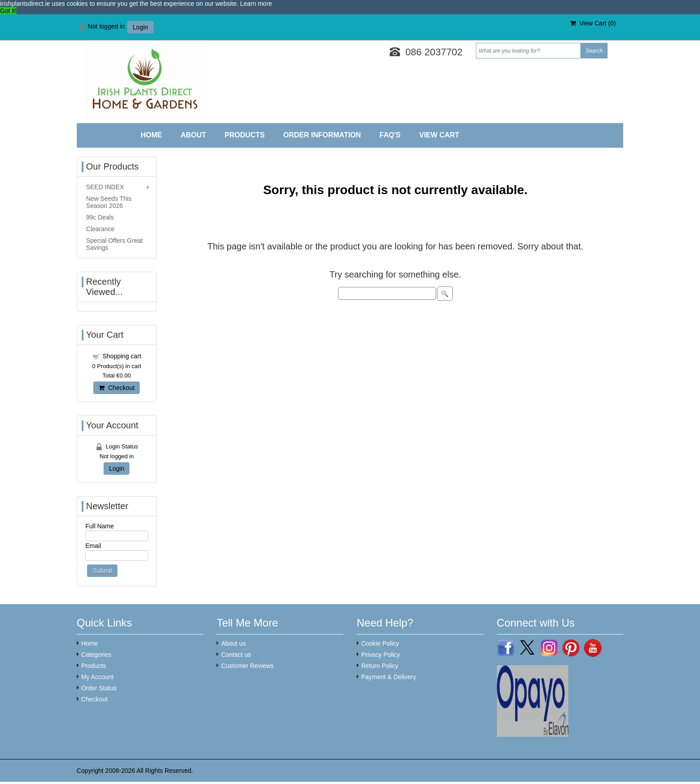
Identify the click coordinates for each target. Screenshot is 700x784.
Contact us (236, 655)
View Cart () (593, 23)
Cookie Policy (380, 643)
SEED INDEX (105, 187)
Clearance (100, 229)
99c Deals (100, 217)
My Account (97, 677)
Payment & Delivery (389, 677)
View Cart (439, 135)
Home (151, 135)
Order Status (99, 688)
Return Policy (380, 666)
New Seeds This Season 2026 (109, 202)
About (194, 135)
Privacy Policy (381, 655)
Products (245, 135)
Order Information (322, 135)
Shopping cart (122, 356)
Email (93, 546)
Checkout (117, 388)
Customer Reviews (247, 666)
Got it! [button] (8, 11)
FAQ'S (390, 135)
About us (233, 643)
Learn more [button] (256, 4)
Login (140, 27)
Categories (96, 655)
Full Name (100, 526)
